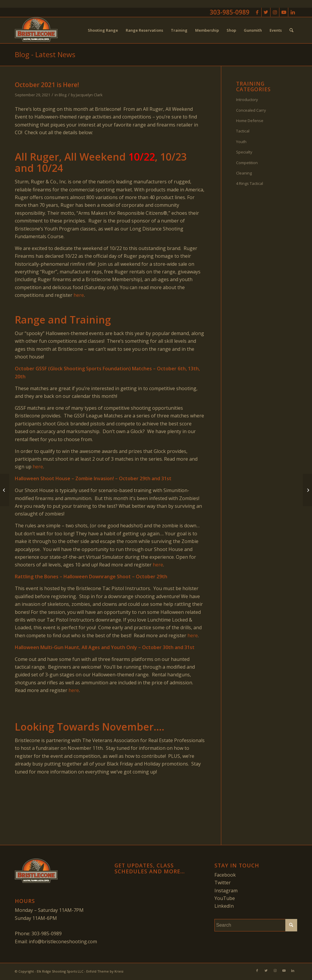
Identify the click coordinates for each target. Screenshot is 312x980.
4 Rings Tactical (250, 183)
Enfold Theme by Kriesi (105, 971)
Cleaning (244, 173)
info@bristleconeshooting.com (63, 941)
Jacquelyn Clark (89, 95)
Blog (63, 95)
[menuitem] (103, 30)
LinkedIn (224, 906)
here (79, 295)
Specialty (244, 152)
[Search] (291, 30)
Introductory (247, 100)
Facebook (225, 875)
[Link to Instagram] (275, 12)
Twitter (223, 883)
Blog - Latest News (45, 54)
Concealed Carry (251, 110)
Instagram (226, 891)
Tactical (243, 131)
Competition (247, 163)
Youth (241, 142)
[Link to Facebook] (257, 12)
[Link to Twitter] (266, 12)
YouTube (225, 898)
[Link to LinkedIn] (293, 12)
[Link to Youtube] (284, 12)
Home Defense (250, 121)
